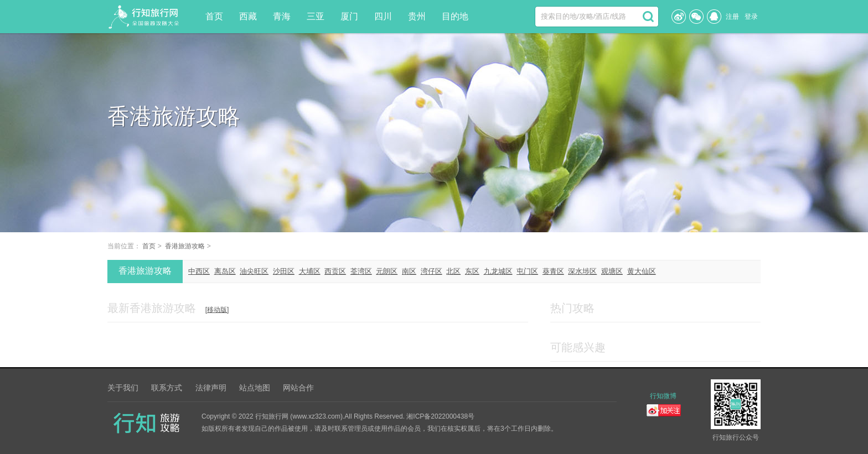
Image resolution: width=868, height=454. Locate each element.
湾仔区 (432, 271)
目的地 (455, 16)
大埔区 (310, 271)
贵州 (417, 16)
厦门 (349, 16)
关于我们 (123, 388)
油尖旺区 (254, 271)
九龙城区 (498, 271)
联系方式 (167, 388)
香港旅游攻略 (185, 246)
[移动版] (217, 310)
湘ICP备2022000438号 (440, 416)
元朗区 (387, 271)
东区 (472, 271)
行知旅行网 (272, 416)
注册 (732, 17)
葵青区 (553, 271)
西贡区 (335, 271)
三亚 (316, 16)
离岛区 (225, 271)
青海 (282, 16)
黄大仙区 (642, 271)
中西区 (199, 271)
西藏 (248, 16)
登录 (751, 17)
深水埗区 (582, 271)
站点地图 (255, 388)
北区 (453, 271)
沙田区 (284, 271)
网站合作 (298, 388)
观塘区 (612, 271)
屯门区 (527, 271)
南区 (409, 271)
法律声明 (211, 388)
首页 (214, 16)
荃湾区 (361, 271)
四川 (383, 16)
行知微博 (663, 396)
